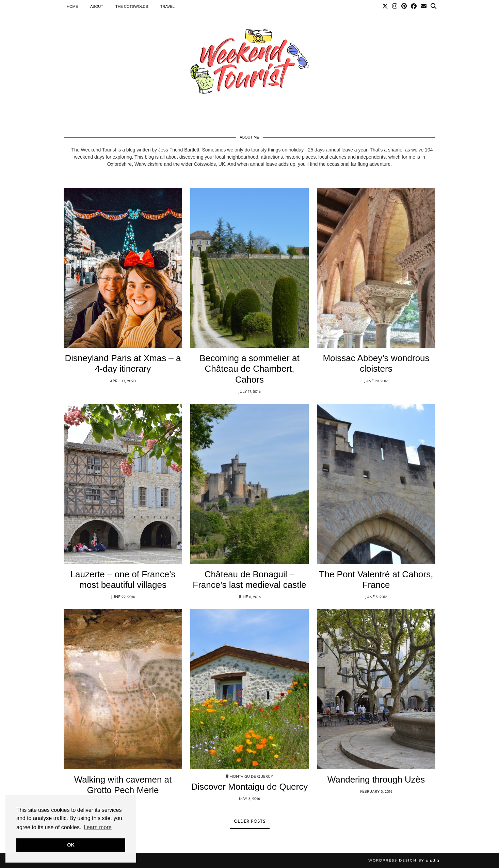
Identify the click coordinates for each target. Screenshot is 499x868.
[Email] (424, 6)
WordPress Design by (404, 860)
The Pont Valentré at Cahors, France (376, 580)
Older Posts (250, 822)
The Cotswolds (132, 6)
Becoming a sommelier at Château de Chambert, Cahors (249, 369)
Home (72, 6)
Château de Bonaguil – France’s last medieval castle (249, 580)
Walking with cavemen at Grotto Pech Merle (123, 785)
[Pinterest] (404, 6)
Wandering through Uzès (376, 779)
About (97, 6)
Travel (167, 6)
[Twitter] (385, 6)
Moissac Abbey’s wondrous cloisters (376, 363)
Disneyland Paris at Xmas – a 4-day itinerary (123, 363)
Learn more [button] (98, 827)
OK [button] (71, 845)
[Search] (433, 6)
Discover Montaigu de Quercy (249, 787)
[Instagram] (395, 6)
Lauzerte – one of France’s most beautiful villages (123, 580)
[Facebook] (414, 6)
